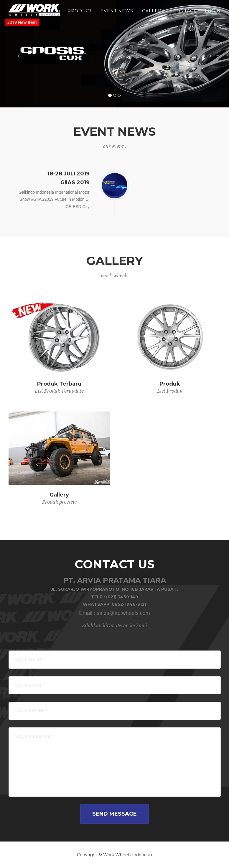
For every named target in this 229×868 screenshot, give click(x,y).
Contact (185, 15)
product (80, 15)
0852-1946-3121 (129, 604)
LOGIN (213, 15)
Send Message (114, 814)
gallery (153, 15)
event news (117, 15)
